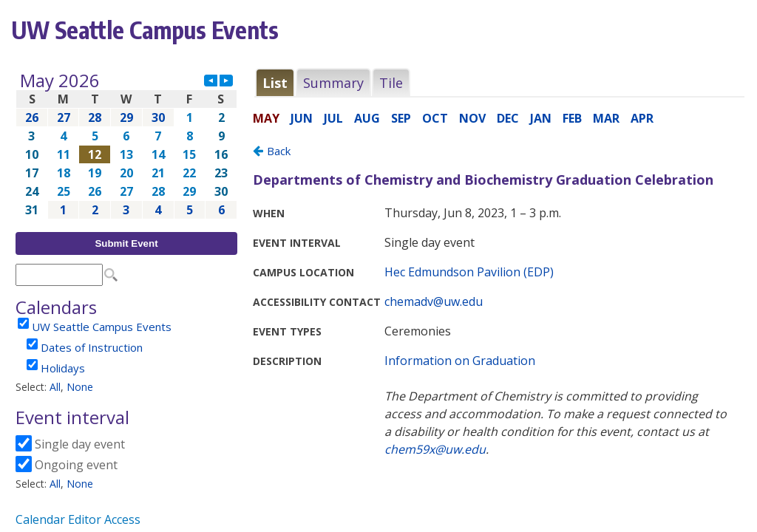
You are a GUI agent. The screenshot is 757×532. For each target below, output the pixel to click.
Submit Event (126, 243)
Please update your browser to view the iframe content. (126, 145)
